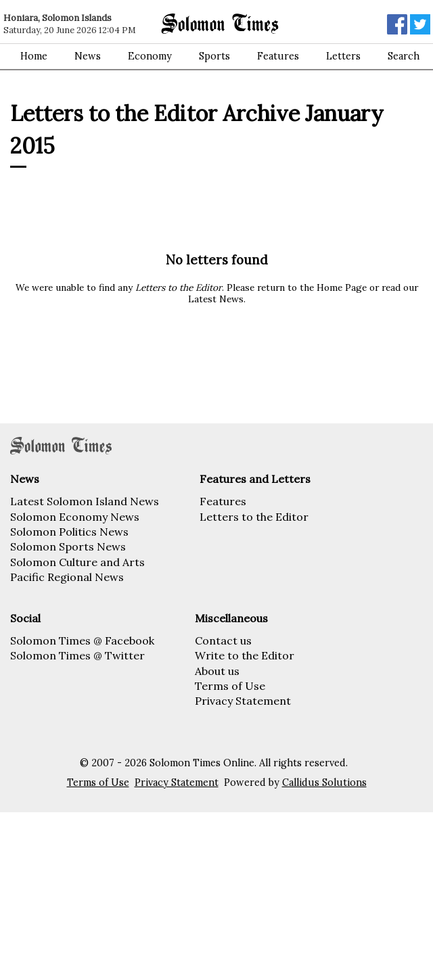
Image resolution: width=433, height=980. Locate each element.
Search (404, 56)
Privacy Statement (243, 701)
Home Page (342, 287)
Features (278, 56)
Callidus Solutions (324, 783)
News (88, 56)
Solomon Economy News (75, 517)
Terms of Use (230, 686)
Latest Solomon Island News (85, 501)
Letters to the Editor (254, 517)
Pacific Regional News (67, 577)
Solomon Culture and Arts (77, 562)
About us (217, 671)
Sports (214, 56)
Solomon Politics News (69, 532)
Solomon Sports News (68, 546)
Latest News (216, 299)
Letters (343, 56)
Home (34, 56)
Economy (150, 56)
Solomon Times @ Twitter (77, 655)
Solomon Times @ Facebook (82, 640)
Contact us (223, 640)
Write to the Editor (245, 655)
